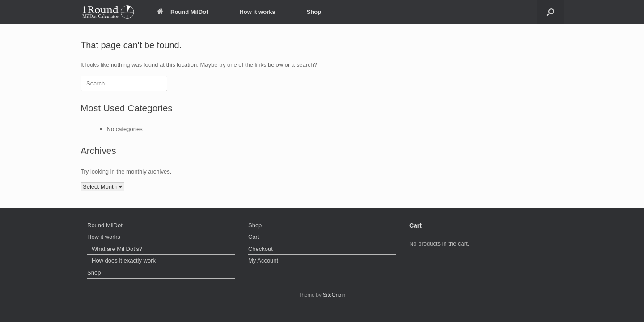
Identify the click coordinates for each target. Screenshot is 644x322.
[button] (550, 12)
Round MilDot (182, 12)
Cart (254, 237)
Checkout (261, 249)
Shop (314, 12)
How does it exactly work (124, 261)
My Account (263, 261)
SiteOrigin (334, 295)
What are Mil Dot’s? (117, 249)
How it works (257, 12)
